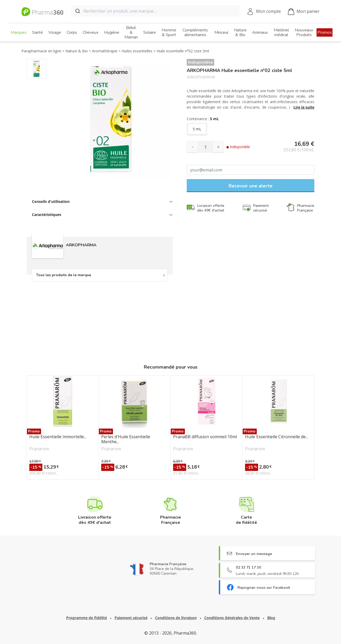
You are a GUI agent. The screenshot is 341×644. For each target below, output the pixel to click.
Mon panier (304, 12)
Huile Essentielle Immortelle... (58, 437)
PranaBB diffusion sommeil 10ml (205, 437)
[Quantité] (205, 147)
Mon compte (268, 11)
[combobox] (155, 11)
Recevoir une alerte (251, 186)
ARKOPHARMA (201, 77)
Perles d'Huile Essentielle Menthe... (126, 439)
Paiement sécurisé (131, 618)
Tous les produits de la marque (64, 275)
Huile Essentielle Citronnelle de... (277, 437)
